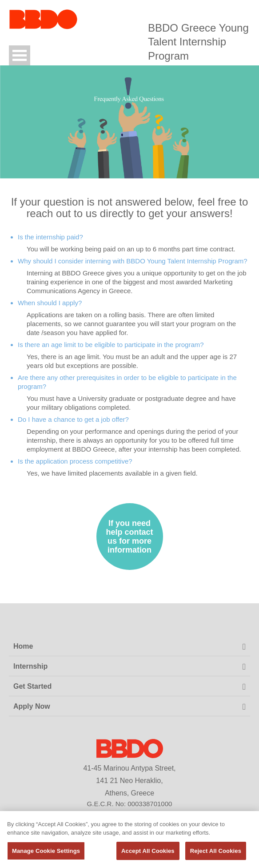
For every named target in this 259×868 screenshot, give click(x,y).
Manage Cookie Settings (46, 854)
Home (23, 646)
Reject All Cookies (216, 854)
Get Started (32, 686)
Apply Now (32, 706)
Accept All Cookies (148, 854)
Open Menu (20, 55)
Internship (30, 666)
